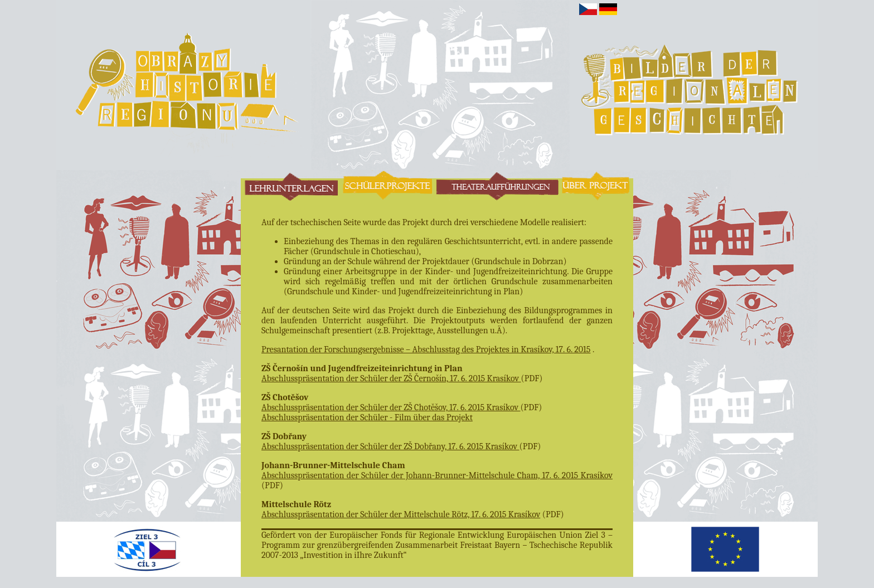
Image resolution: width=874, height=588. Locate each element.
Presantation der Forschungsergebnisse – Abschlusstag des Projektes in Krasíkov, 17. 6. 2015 (426, 349)
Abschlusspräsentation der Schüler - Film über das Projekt (367, 417)
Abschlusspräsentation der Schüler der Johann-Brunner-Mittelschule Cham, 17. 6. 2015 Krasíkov (437, 475)
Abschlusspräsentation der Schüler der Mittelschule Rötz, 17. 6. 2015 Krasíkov (401, 514)
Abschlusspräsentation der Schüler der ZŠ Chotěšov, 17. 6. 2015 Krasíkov (391, 407)
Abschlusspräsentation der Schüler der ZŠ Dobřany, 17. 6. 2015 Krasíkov (390, 446)
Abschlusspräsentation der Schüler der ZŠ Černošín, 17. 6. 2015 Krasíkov (391, 378)
